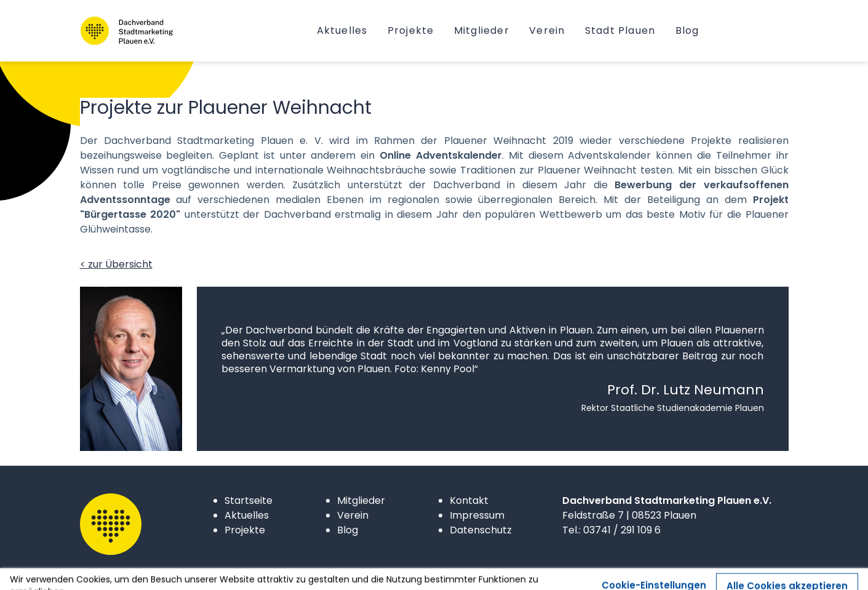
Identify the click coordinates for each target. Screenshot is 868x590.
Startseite (249, 500)
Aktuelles (247, 515)
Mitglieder (361, 500)
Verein (353, 515)
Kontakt (469, 500)
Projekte (245, 530)
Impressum (477, 515)
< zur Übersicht (116, 264)
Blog (348, 530)
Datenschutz (481, 530)
